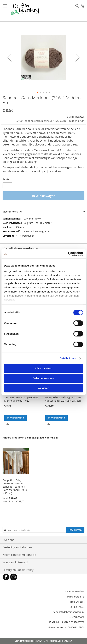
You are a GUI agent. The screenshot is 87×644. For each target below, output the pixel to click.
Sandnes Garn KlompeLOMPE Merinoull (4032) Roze (21, 399)
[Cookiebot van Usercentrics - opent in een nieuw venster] (68, 254)
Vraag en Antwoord (15, 562)
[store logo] (25, 9)
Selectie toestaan (43, 378)
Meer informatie (12, 212)
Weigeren (43, 388)
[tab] (43, 212)
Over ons (8, 540)
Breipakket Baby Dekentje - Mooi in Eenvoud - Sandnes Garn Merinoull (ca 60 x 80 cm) (15, 487)
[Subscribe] (75, 530)
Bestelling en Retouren (17, 547)
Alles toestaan (44, 368)
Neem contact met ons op (19, 555)
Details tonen (68, 358)
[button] (9, 58)
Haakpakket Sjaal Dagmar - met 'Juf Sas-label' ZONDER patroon (63, 399)
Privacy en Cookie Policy (18, 570)
